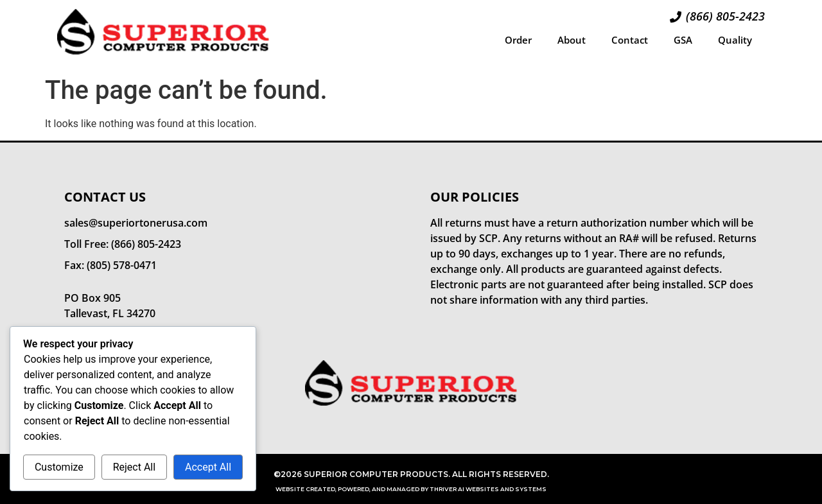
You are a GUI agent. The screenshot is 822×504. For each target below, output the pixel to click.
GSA (683, 40)
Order (518, 40)
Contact (630, 40)
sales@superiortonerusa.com (136, 223)
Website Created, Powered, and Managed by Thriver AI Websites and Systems (411, 489)
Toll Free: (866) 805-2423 (123, 244)
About (572, 40)
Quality (735, 40)
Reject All (134, 467)
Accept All (208, 467)
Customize (59, 467)
